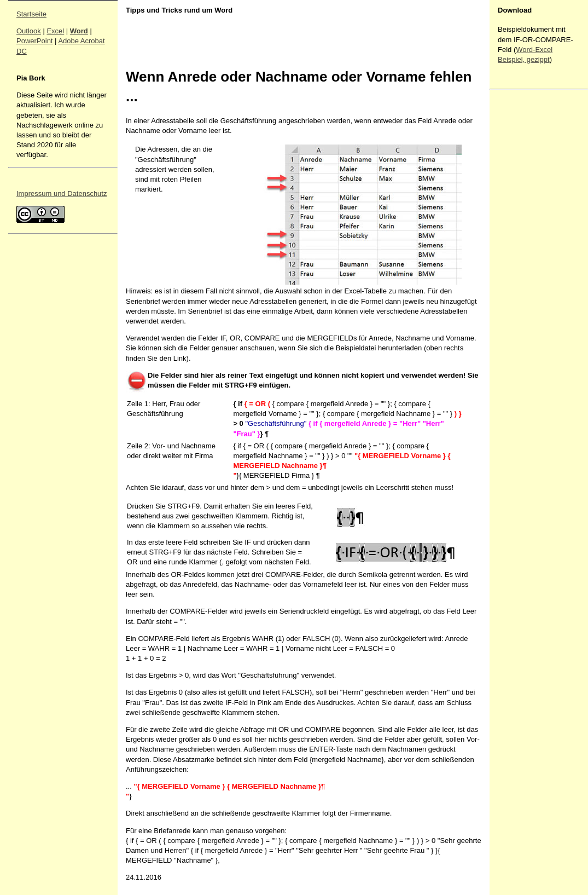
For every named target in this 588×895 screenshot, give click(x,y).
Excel (55, 31)
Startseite (31, 14)
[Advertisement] (531, 258)
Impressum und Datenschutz (62, 194)
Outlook (29, 31)
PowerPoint (34, 41)
